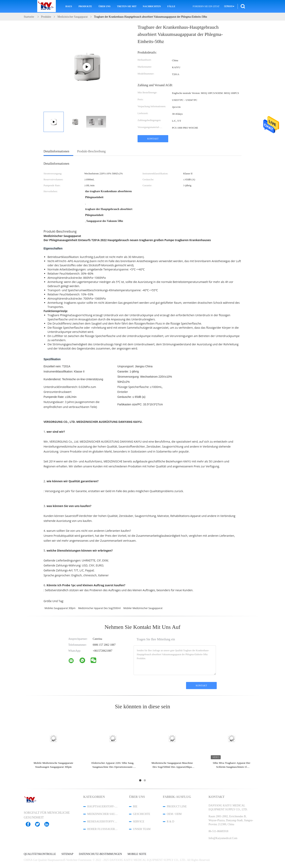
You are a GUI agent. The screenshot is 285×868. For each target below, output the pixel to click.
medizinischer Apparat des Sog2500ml (99, 608)
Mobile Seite (137, 854)
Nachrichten (152, 6)
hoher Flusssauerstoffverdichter (103, 829)
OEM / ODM (174, 814)
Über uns (104, 6)
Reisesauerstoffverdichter (103, 822)
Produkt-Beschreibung (91, 151)
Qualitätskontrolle (40, 854)
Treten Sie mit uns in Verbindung (127, 6)
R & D (171, 822)
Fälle (171, 6)
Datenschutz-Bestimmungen (100, 854)
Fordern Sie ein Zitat (206, 6)
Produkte (85, 6)
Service (139, 822)
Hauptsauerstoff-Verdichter (103, 806)
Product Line (177, 806)
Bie (135, 806)
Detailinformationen (56, 151)
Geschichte (142, 814)
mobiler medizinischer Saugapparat (143, 608)
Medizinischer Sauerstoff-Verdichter (103, 814)
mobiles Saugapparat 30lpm (60, 608)
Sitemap (67, 854)
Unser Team (142, 829)
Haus (69, 6)
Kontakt (153, 139)
